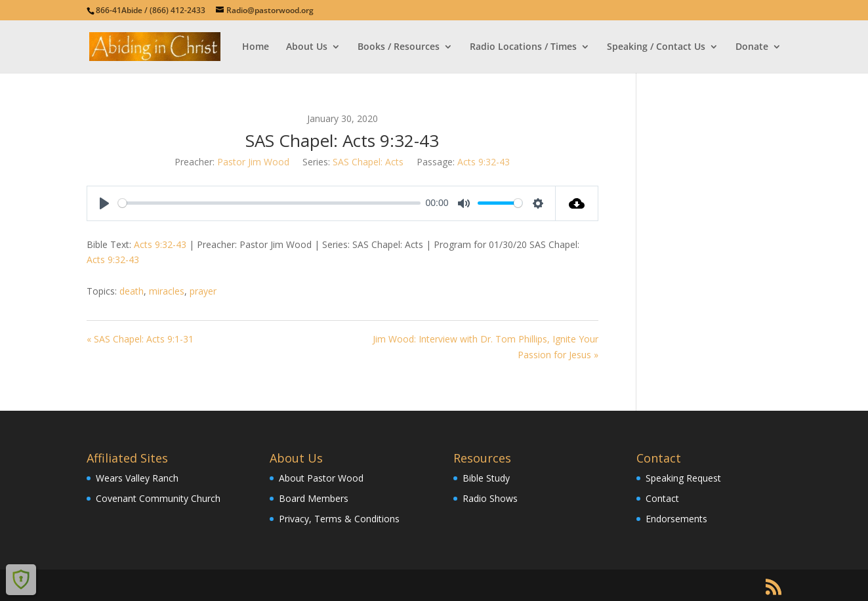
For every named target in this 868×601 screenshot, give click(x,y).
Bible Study (486, 478)
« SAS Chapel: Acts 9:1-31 (140, 339)
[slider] (269, 203)
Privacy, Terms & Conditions (339, 519)
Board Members (314, 498)
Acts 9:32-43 (484, 162)
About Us (307, 47)
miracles (167, 291)
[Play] (104, 203)
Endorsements (676, 519)
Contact (662, 498)
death (132, 291)
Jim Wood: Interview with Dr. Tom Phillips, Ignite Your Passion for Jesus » (486, 347)
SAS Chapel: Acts (368, 162)
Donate (752, 47)
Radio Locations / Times (523, 47)
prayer (203, 291)
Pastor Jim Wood (253, 162)
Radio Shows (490, 498)
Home (256, 47)
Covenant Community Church (158, 498)
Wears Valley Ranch (137, 478)
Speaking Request (683, 478)
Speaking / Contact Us (656, 47)
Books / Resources (399, 47)
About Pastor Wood (321, 478)
